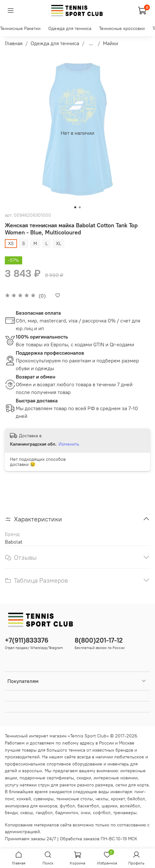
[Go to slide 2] (80, 207)
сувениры (44, 799)
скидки (84, 778)
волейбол (130, 806)
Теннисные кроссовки (122, 28)
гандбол (44, 813)
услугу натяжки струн (27, 785)
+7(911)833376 (27, 640)
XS (11, 243)
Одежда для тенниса (70, 28)
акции (11, 778)
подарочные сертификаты (47, 778)
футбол (67, 806)
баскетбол (88, 806)
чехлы (102, 799)
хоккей (24, 799)
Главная (14, 43)
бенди (11, 813)
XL (59, 243)
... (91, 43)
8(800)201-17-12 (99, 640)
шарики (109, 806)
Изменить (69, 444)
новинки (129, 778)
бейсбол (136, 799)
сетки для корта (132, 785)
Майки (110, 43)
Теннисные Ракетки (20, 28)
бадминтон (67, 813)
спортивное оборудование (74, 764)
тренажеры (125, 813)
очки (86, 813)
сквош (27, 813)
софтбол (102, 813)
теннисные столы (75, 799)
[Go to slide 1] (75, 207)
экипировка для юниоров (31, 806)
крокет (118, 799)
